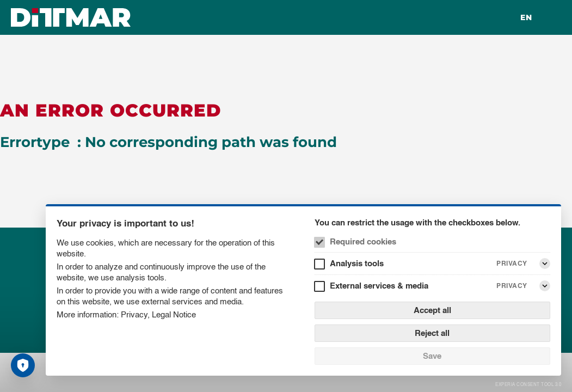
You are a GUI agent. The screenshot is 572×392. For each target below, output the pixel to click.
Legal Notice (174, 314)
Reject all (432, 333)
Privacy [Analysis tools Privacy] (512, 263)
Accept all (432, 310)
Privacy (134, 314)
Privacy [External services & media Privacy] (512, 286)
